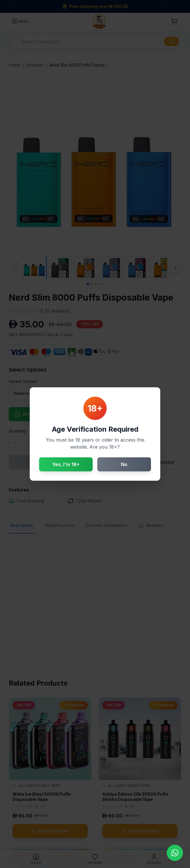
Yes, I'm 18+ (66, 464)
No (124, 464)
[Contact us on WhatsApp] (175, 853)
